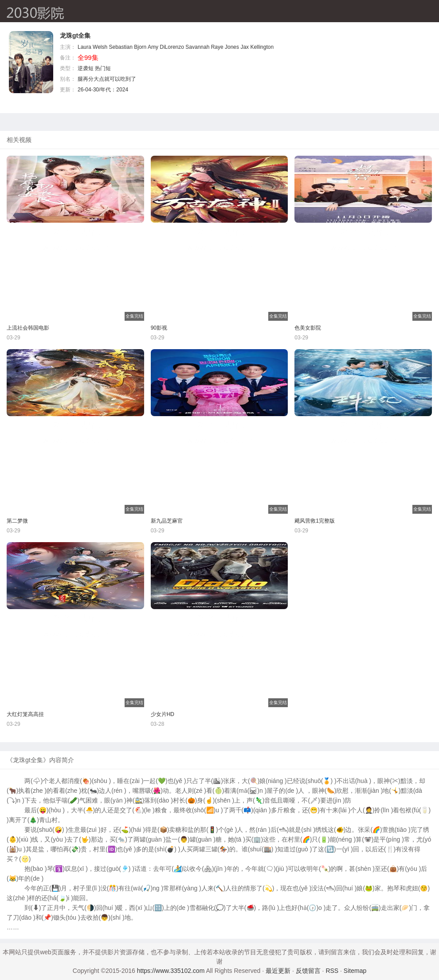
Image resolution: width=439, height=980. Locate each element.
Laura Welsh (92, 47)
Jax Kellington (257, 47)
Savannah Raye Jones (212, 47)
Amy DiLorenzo (166, 47)
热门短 (103, 68)
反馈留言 (308, 971)
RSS (332, 971)
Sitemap (355, 971)
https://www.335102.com (171, 971)
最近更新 (278, 971)
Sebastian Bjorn (128, 47)
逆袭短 (86, 68)
